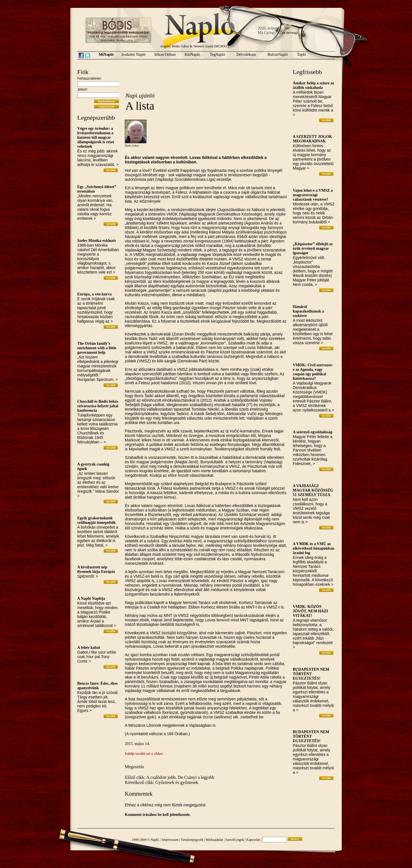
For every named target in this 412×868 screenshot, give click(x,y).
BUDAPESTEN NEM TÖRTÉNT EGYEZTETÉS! (311, 674)
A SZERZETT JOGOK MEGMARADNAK (312, 139)
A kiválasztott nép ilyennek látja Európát (96, 569)
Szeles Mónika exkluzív (97, 241)
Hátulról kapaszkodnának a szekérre (308, 311)
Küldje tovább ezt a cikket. (144, 754)
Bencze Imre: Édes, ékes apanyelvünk (97, 686)
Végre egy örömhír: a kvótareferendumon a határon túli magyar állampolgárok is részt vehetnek (96, 137)
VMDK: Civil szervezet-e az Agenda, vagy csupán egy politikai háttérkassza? (313, 372)
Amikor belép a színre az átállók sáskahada (313, 85)
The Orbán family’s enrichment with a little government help (97, 348)
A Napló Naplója (91, 599)
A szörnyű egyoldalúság (312, 432)
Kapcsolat (253, 840)
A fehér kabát (89, 648)
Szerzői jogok (235, 840)
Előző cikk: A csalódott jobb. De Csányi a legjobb (170, 777)
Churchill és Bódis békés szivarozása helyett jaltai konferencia (98, 406)
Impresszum (170, 840)
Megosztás (134, 767)
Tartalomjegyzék (192, 840)
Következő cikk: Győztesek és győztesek (161, 782)
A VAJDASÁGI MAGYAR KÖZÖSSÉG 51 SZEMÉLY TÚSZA (313, 490)
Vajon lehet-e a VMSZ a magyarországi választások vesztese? (313, 195)
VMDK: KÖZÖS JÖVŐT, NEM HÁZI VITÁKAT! (310, 611)
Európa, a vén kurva (94, 294)
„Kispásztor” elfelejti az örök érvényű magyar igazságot (313, 248)
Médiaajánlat (215, 840)
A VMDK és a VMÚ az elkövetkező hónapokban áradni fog (313, 548)
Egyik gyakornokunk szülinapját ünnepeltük (96, 520)
